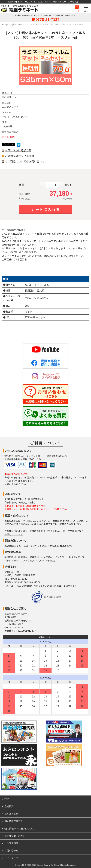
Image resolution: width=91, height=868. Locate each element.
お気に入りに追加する (18, 150)
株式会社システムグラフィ (18, 614)
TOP (7, 799)
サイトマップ (11, 858)
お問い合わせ (11, 850)
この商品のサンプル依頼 (19, 156)
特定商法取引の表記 (15, 836)
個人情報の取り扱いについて (19, 828)
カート (77, 11)
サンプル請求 (11, 843)
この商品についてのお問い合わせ (25, 161)
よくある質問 (11, 814)
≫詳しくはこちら (14, 534)
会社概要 (9, 806)
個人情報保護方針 (53, 597)
